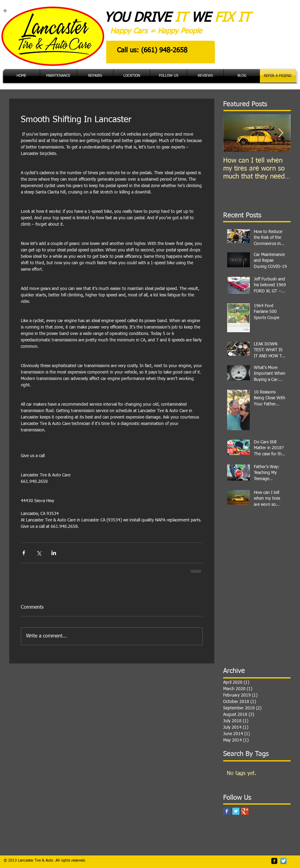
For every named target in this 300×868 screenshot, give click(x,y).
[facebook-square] (274, 861)
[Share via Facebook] (24, 553)
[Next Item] (281, 133)
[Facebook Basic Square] (227, 811)
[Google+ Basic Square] (245, 811)
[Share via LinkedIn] (54, 553)
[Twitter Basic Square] (236, 811)
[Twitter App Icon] (283, 861)
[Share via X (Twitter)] (39, 553)
